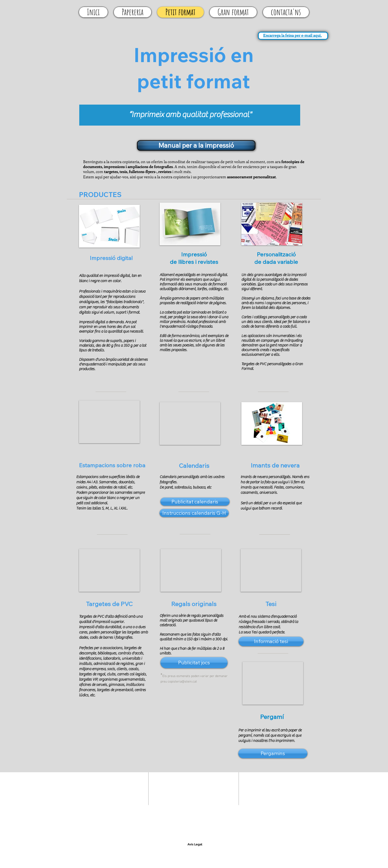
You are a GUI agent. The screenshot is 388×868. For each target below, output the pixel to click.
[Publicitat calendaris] (195, 502)
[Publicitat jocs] (194, 663)
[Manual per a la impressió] (196, 145)
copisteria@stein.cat (182, 682)
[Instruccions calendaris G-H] (194, 513)
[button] (109, 226)
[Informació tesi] (271, 641)
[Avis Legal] (195, 844)
